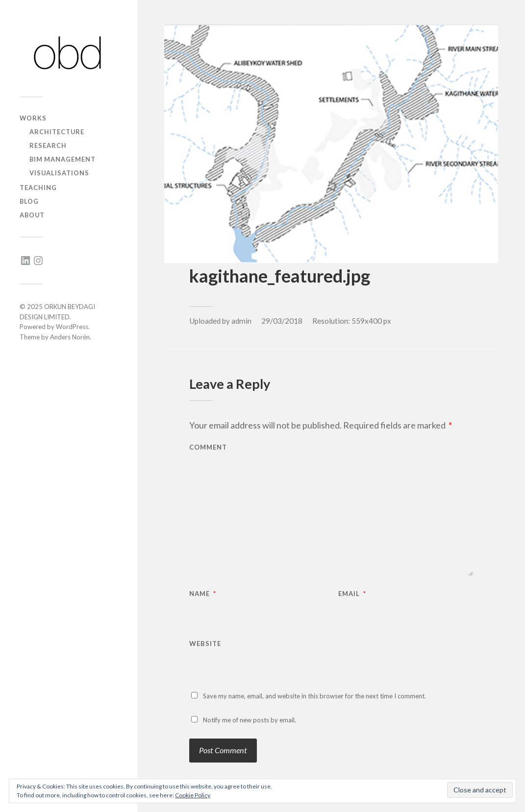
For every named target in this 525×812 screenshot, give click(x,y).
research (48, 145)
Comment (208, 447)
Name (203, 594)
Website (205, 643)
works (33, 118)
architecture (57, 132)
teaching (38, 188)
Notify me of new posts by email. (250, 720)
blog (29, 201)
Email (352, 594)
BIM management (62, 159)
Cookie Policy (193, 795)
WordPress (72, 327)
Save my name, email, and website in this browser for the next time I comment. (314, 696)
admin (241, 321)
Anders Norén (70, 337)
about (32, 215)
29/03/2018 (282, 321)
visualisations (59, 173)
